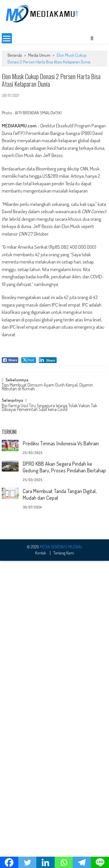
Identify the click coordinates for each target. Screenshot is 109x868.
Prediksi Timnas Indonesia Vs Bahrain (61, 443)
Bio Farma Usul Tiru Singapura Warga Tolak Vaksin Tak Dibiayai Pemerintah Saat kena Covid (49, 408)
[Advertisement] (54, 575)
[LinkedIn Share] (48, 360)
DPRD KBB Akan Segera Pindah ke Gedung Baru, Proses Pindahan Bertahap (64, 467)
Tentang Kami (64, 662)
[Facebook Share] (10, 360)
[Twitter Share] (29, 360)
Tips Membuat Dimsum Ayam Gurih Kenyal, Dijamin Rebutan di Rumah (47, 387)
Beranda (15, 55)
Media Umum (39, 55)
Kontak (41, 662)
